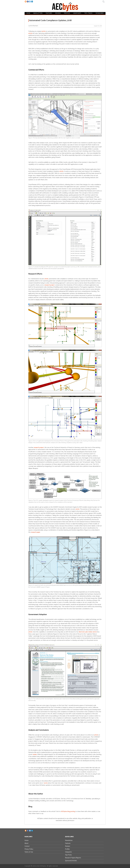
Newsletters (38, 13)
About (26, 843)
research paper (36, 532)
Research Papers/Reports (73, 858)
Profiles (67, 13)
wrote (46, 783)
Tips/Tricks (68, 855)
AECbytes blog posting (68, 811)
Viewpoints (77, 13)
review (35, 754)
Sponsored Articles (71, 861)
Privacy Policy (29, 849)
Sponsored (99, 13)
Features (49, 13)
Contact (27, 846)
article (44, 31)
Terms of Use (29, 852)
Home (29, 13)
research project (50, 285)
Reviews (58, 13)
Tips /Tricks (88, 13)
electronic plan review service (88, 632)
